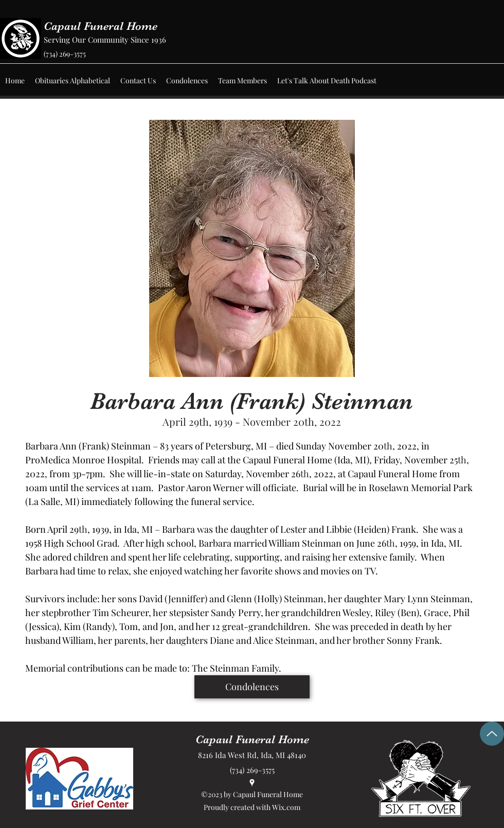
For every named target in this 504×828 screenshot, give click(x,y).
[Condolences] (252, 687)
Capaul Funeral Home (101, 26)
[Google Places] (252, 783)
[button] (73, 81)
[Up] (492, 734)
